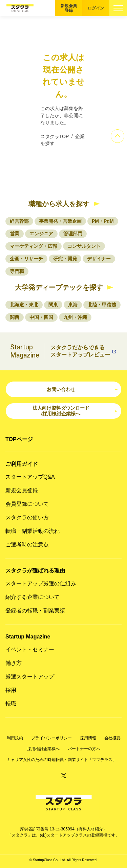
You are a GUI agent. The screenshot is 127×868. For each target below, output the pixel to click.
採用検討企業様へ (43, 749)
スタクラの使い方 (27, 517)
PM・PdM (103, 221)
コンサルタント (84, 246)
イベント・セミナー (30, 649)
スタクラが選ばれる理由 (35, 571)
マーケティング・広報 (34, 246)
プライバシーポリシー (51, 738)
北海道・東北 (24, 305)
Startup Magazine (28, 637)
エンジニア (41, 234)
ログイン (96, 8)
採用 (11, 690)
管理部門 (73, 234)
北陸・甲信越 (102, 305)
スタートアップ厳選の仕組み (41, 583)
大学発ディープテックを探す (59, 287)
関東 (53, 305)
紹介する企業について (33, 597)
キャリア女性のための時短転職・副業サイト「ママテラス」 (62, 760)
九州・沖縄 (75, 317)
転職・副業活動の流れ (33, 531)
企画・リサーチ (26, 259)
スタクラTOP (55, 136)
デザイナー (99, 259)
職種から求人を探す (59, 204)
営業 (15, 234)
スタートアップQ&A (30, 477)
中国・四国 (41, 317)
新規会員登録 (69, 8)
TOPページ (19, 439)
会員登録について (27, 504)
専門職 (17, 271)
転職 (11, 704)
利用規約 (15, 738)
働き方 (14, 663)
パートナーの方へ (84, 749)
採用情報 (88, 738)
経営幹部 (19, 221)
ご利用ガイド (22, 464)
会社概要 (112, 738)
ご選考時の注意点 (27, 545)
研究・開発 (65, 259)
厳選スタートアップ (30, 677)
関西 (15, 317)
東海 (73, 305)
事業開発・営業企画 (60, 221)
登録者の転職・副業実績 (35, 611)
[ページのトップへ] (118, 136)
